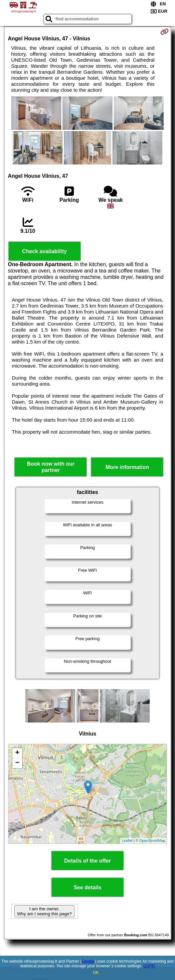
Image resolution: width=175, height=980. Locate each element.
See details (87, 887)
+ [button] (17, 753)
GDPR (149, 966)
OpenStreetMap (152, 841)
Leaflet (127, 841)
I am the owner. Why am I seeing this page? (44, 911)
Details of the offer (87, 861)
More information (127, 467)
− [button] (17, 763)
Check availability (44, 251)
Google (88, 961)
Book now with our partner (51, 467)
